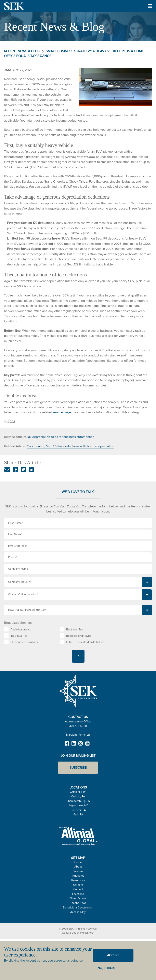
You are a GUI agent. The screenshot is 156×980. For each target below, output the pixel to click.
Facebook (67, 745)
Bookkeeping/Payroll (79, 636)
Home (78, 862)
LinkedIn (74, 745)
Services (78, 871)
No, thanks (107, 968)
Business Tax (75, 630)
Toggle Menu (150, 12)
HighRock (89, 933)
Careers (78, 885)
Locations (78, 894)
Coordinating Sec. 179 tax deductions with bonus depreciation (71, 446)
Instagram (80, 745)
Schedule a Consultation (78, 908)
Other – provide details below (85, 642)
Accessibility (78, 912)
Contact (78, 889)
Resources (78, 880)
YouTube (87, 745)
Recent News (78, 903)
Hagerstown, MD (78, 805)
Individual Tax (19, 636)
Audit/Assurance (21, 630)
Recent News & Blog (22, 51)
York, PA (78, 815)
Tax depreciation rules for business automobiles (60, 437)
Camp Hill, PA (78, 792)
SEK (14, 6)
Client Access (78, 898)
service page (62, 412)
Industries (78, 876)
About (78, 867)
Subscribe (78, 768)
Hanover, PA (78, 810)
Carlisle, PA (78, 797)
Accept (113, 955)
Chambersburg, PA (78, 801)
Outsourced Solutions (24, 642)
